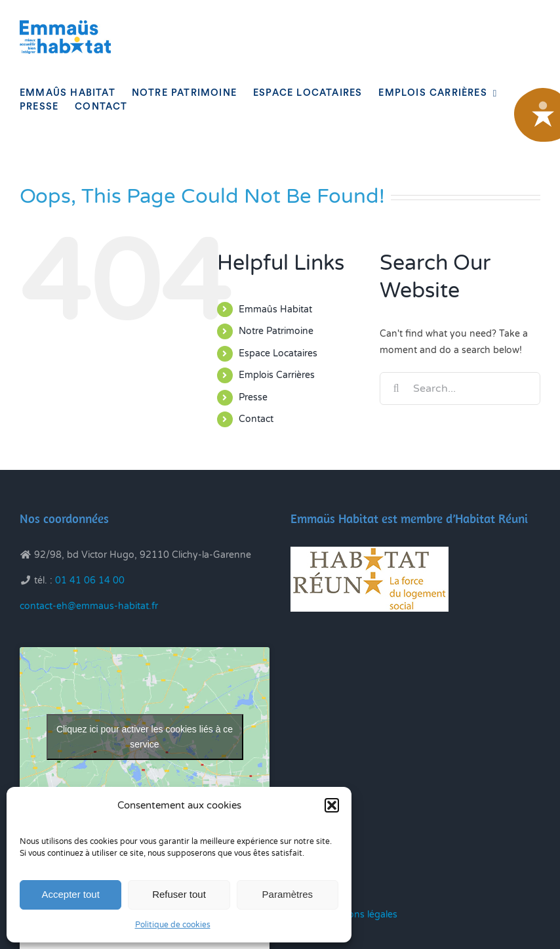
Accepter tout (70, 894)
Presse (253, 397)
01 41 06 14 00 (90, 580)
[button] (332, 805)
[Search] (396, 389)
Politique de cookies (173, 925)
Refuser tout (179, 894)
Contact (256, 419)
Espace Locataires (278, 353)
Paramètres (288, 894)
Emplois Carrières (277, 375)
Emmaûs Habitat (275, 309)
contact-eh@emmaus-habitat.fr (89, 606)
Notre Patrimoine (276, 331)
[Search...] (460, 389)
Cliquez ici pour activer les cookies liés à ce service (145, 737)
